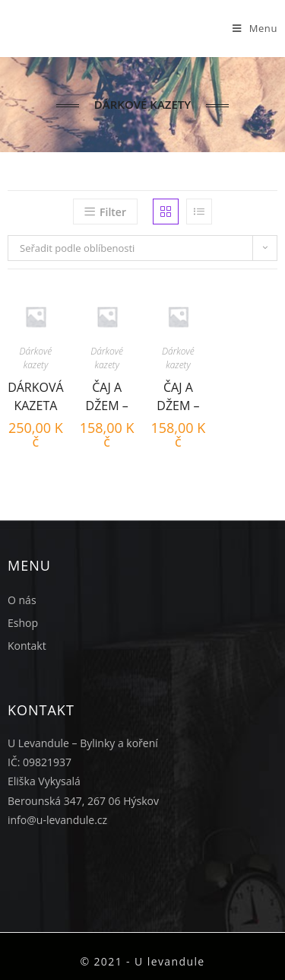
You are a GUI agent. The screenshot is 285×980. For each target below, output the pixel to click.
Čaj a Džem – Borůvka (179, 395)
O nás (22, 600)
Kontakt (27, 646)
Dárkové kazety (36, 358)
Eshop (23, 623)
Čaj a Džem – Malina (107, 395)
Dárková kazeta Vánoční (36, 395)
